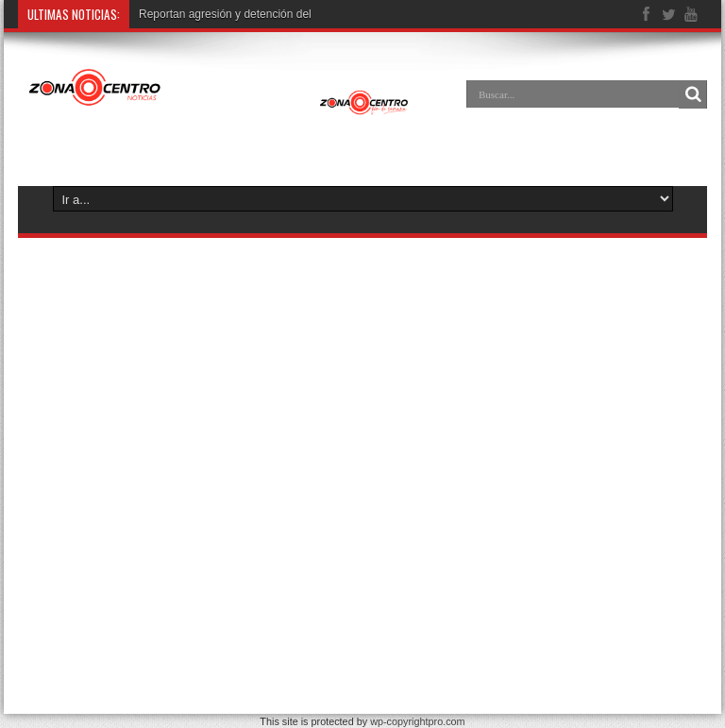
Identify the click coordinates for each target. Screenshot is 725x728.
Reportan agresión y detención (216, 14)
